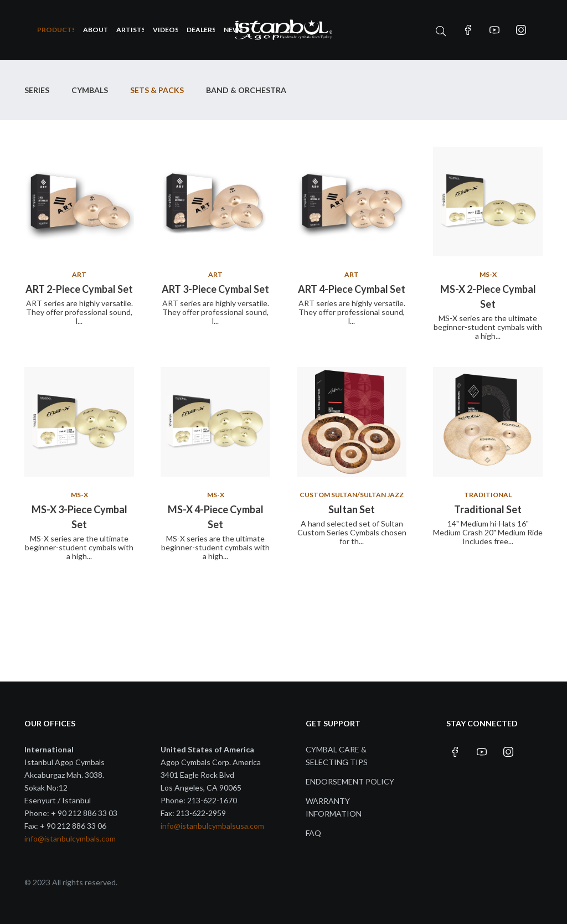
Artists (130, 30)
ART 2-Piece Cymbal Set (79, 289)
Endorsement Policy (350, 781)
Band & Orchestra (246, 90)
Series (37, 90)
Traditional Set (488, 509)
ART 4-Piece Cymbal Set (352, 289)
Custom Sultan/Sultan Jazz (352, 495)
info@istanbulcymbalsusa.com (212, 826)
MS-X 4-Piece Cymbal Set (216, 517)
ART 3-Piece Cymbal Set (215, 289)
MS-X (488, 274)
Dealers (201, 30)
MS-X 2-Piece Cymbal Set (488, 296)
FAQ (313, 833)
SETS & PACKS (157, 90)
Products (56, 30)
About (95, 30)
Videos (165, 30)
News (233, 30)
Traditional (488, 495)
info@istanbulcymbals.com (70, 838)
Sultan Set (352, 509)
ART (79, 274)
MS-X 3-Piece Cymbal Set (79, 517)
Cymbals (90, 90)
